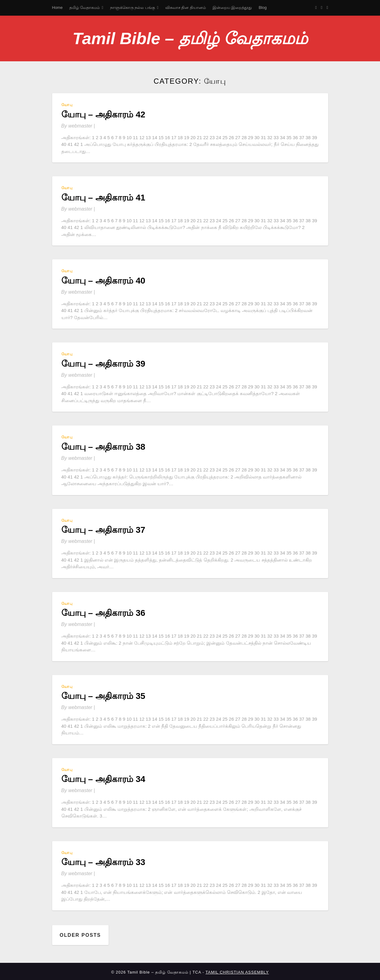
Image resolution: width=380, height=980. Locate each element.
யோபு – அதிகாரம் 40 (103, 281)
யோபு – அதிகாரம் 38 (103, 447)
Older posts (81, 934)
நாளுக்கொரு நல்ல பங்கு (132, 8)
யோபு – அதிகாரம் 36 (103, 613)
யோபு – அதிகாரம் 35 (103, 696)
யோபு (67, 105)
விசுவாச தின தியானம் (186, 8)
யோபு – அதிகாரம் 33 (103, 862)
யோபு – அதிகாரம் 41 (103, 198)
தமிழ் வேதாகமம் (84, 8)
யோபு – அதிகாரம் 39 (103, 364)
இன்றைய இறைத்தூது (232, 8)
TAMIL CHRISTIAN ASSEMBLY (237, 971)
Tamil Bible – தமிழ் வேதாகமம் (190, 38)
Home (58, 8)
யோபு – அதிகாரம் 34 (103, 779)
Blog (263, 8)
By (78, 126)
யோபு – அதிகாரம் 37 (103, 530)
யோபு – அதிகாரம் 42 (103, 114)
